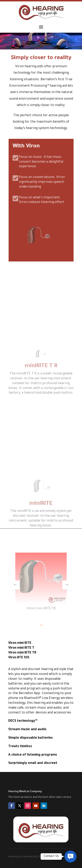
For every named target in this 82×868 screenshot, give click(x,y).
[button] (61, 585)
